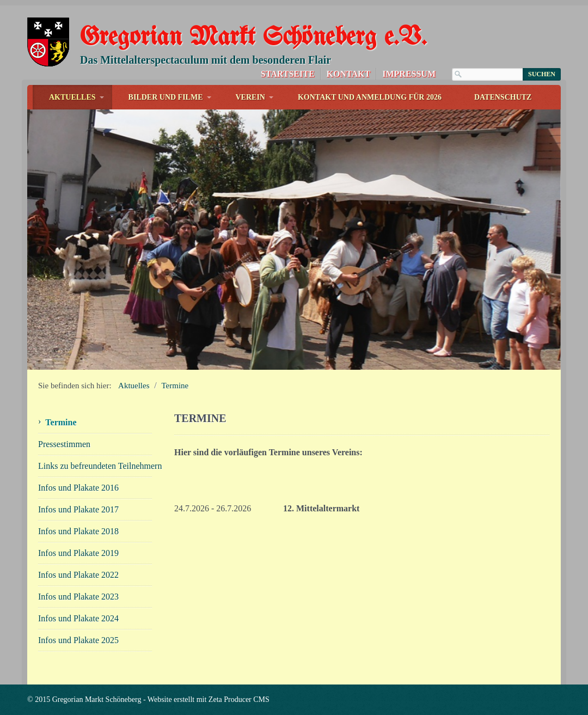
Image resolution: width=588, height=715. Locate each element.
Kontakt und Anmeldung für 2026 (370, 97)
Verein (250, 97)
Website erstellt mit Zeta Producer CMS (209, 699)
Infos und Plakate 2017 (78, 509)
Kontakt (349, 74)
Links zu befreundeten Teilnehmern (95, 466)
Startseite (288, 74)
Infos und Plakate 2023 (78, 597)
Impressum (409, 74)
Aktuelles (72, 97)
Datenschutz (503, 97)
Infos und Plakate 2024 (78, 618)
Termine (175, 386)
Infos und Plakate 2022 (78, 575)
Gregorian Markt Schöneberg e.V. (253, 38)
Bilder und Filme (166, 97)
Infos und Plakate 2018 (78, 531)
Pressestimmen (64, 444)
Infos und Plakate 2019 (78, 553)
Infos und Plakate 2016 (78, 488)
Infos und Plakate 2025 (78, 640)
